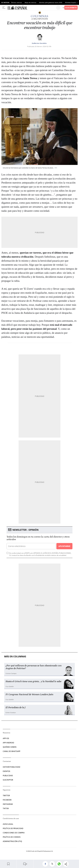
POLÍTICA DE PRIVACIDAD (13, 828)
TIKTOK (6, 808)
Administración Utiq (12, 841)
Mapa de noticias (30, 2)
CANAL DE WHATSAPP (12, 751)
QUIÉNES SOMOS (10, 747)
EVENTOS (6, 771)
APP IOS (6, 738)
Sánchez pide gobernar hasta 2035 (51, 2)
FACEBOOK (7, 800)
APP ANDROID (8, 743)
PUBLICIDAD (8, 776)
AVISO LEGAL (8, 824)
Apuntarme (64, 546)
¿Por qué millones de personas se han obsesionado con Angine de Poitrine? (34, 667)
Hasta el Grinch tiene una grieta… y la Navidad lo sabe (33, 681)
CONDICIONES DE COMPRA (14, 833)
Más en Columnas (15, 657)
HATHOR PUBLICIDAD (12, 767)
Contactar (7, 761)
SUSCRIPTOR (8, 780)
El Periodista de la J (15, 708)
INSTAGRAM (8, 804)
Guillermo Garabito (39, 43)
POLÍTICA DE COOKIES (12, 837)
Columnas (39, 16)
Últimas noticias (16, 2)
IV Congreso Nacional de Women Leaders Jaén (29, 694)
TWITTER (6, 796)
